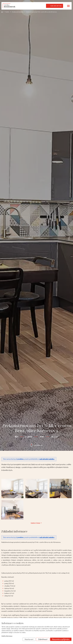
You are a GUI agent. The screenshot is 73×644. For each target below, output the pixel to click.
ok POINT (2, 12)
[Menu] (68, 6)
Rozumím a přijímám (61, 639)
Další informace (7, 636)
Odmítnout (43, 639)
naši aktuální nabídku (47, 459)
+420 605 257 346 (56, 6)
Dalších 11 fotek (35, 523)
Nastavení (29, 639)
